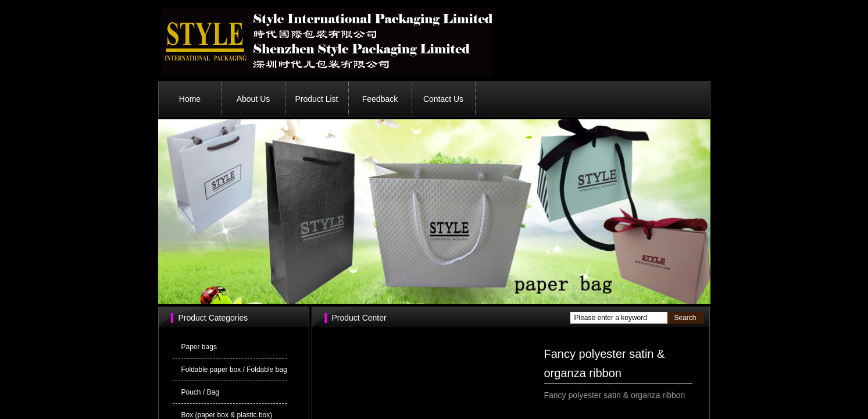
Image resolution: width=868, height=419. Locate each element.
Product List (317, 99)
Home (190, 99)
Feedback (380, 99)
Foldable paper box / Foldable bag (234, 370)
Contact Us (443, 99)
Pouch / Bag (200, 392)
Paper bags (199, 347)
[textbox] (619, 318)
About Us (253, 99)
